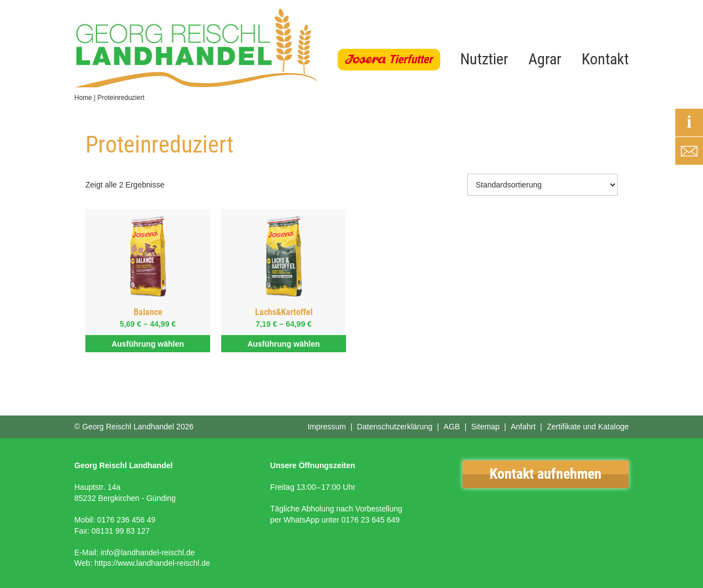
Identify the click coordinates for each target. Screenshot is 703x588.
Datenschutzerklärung (395, 427)
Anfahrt (523, 427)
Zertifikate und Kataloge (588, 427)
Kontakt (605, 59)
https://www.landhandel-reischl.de (152, 563)
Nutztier (484, 59)
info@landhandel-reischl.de (147, 552)
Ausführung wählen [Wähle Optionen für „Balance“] (148, 344)
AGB (452, 427)
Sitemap (485, 427)
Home (83, 98)
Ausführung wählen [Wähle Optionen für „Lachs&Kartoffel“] (284, 344)
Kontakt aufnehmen (546, 474)
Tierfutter (411, 59)
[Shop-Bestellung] (542, 185)
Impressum (327, 427)
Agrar (545, 59)
